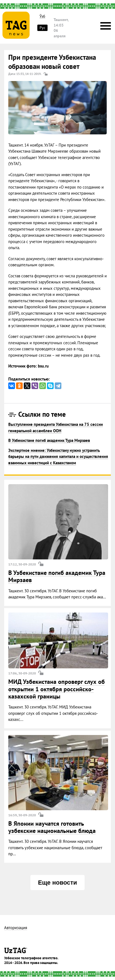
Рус (42, 28)
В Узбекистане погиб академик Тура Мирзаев (49, 440)
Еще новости (57, 883)
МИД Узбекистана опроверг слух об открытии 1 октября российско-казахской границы (57, 689)
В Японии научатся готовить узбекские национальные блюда (52, 827)
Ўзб (42, 16)
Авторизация (16, 928)
